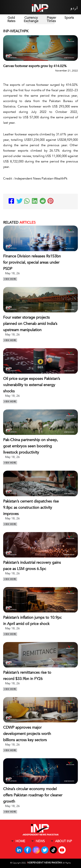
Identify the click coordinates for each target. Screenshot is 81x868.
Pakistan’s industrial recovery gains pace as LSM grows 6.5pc (32, 566)
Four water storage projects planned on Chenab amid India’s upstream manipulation (30, 324)
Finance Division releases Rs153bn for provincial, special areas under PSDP (32, 263)
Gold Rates (11, 19)
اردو (74, 8)
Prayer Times (51, 19)
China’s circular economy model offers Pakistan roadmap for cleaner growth (33, 795)
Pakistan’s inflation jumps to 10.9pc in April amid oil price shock (32, 621)
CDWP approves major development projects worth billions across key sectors (27, 734)
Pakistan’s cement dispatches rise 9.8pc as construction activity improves (31, 508)
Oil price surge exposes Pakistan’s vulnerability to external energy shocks (32, 385)
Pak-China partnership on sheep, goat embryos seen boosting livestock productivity (31, 446)
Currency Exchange (31, 19)
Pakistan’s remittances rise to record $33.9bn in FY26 (27, 676)
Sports (69, 18)
